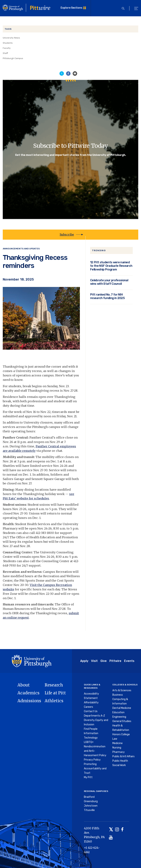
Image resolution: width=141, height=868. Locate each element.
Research (54, 685)
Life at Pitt (55, 693)
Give (104, 661)
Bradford (89, 797)
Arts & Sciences (122, 690)
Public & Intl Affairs (123, 756)
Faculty (7, 48)
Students (8, 43)
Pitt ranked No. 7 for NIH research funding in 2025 (107, 296)
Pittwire (115, 661)
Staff (5, 53)
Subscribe (67, 235)
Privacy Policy (92, 760)
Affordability (91, 703)
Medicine (117, 743)
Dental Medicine (122, 708)
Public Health (120, 761)
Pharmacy (119, 752)
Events (129, 661)
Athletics (54, 701)
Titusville (89, 810)
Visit (94, 661)
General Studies (122, 721)
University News (11, 38)
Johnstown (91, 806)
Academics (28, 693)
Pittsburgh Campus (13, 58)
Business (118, 695)
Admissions (29, 701)
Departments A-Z (94, 716)
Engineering (119, 717)
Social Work (119, 765)
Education (118, 712)
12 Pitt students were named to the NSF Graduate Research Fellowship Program (111, 266)
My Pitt (88, 777)
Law (115, 739)
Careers (88, 707)
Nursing (117, 748)
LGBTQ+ (89, 742)
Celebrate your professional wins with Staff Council (109, 282)
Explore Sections (72, 8)
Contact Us (91, 711)
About (24, 685)
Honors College (121, 734)
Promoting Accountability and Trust (95, 769)
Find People (91, 729)
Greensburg (91, 801)
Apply (84, 661)
